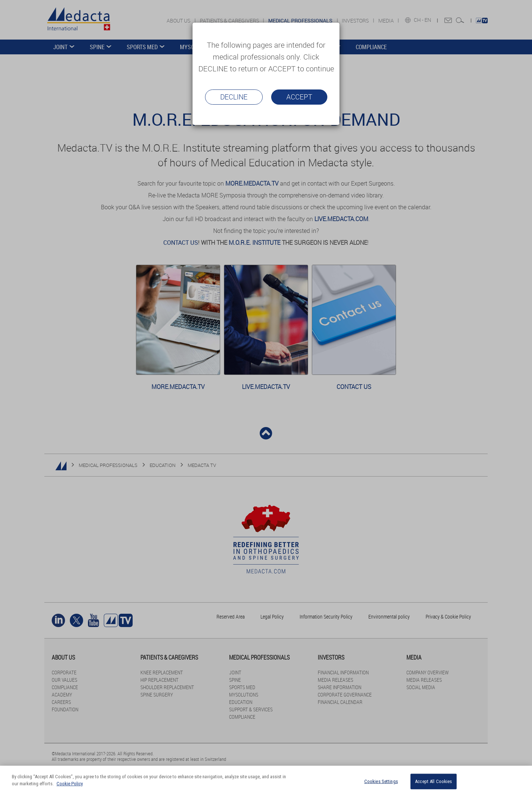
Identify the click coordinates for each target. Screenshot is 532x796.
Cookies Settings (381, 781)
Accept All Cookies (433, 781)
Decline (234, 97)
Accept (299, 97)
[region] (266, 781)
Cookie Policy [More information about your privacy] (70, 784)
